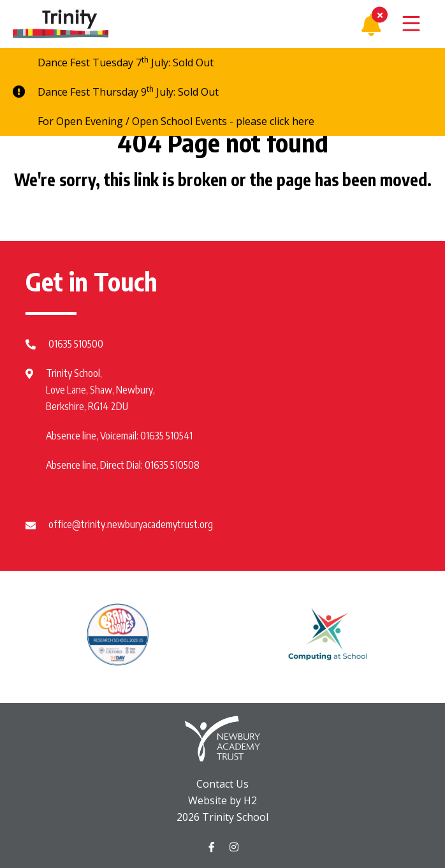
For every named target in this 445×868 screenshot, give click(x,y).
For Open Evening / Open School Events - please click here (176, 121)
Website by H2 (222, 800)
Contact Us (222, 784)
